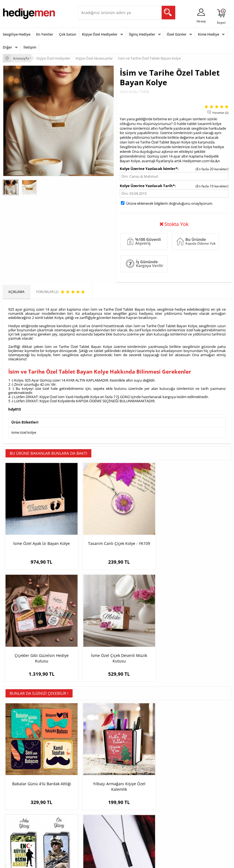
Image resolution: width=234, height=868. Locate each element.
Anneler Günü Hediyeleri (22, 822)
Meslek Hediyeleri (95, 772)
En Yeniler (45, 34)
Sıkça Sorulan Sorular (19, 772)
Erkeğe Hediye (92, 798)
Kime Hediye (208, 34)
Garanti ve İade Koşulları (22, 755)
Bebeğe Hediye (93, 822)
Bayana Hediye (92, 806)
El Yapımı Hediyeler (96, 755)
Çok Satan (68, 34)
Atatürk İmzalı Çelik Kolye (203, 632)
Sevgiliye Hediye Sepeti (176, 739)
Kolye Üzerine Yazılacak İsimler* (149, 169)
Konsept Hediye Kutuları (177, 730)
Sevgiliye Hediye (17, 34)
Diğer (7, 47)
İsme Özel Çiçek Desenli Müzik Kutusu (203, 524)
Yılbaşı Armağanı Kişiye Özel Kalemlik (89, 632)
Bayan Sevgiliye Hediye (176, 764)
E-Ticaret (100, 861)
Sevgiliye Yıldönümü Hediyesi (181, 772)
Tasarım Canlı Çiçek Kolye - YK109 (88, 524)
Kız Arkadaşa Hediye (97, 747)
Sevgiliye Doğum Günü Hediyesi (183, 747)
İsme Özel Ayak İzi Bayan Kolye (31, 524)
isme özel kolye (24, 432)
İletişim (30, 47)
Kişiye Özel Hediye (95, 730)
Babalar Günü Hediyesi (20, 839)
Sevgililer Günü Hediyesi (21, 798)
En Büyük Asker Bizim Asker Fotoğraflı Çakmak (146, 632)
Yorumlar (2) (220, 113)
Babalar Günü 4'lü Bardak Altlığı (31, 632)
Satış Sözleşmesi (16, 747)
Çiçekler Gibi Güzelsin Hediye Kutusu (146, 524)
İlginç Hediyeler (142, 34)
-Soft (88, 861)
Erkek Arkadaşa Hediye (99, 739)
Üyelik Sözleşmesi (17, 739)
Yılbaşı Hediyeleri (16, 814)
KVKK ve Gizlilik (14, 764)
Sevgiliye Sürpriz (94, 764)
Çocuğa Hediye (92, 814)
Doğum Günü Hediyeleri (21, 806)
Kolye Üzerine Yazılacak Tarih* (147, 186)
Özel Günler (177, 34)
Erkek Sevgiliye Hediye (176, 755)
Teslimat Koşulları (16, 730)
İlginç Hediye (91, 839)
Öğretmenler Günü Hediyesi (24, 831)
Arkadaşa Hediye (94, 831)
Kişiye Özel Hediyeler (100, 34)
